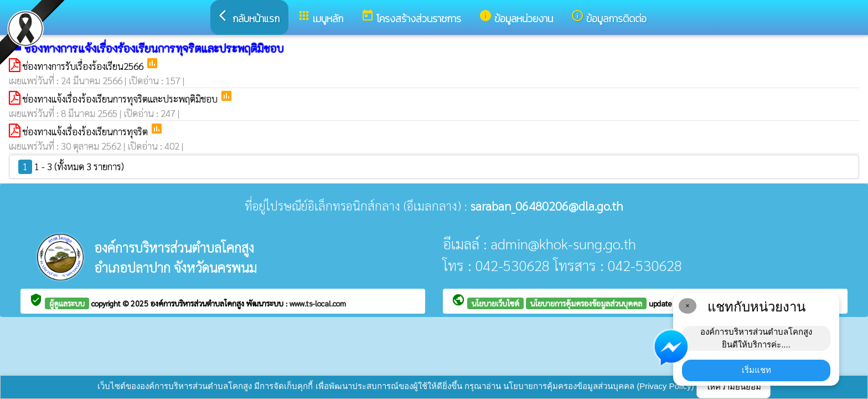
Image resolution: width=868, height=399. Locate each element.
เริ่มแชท (756, 370)
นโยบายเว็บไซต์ (495, 303)
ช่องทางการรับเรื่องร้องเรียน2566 (84, 66)
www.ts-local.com (318, 303)
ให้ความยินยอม (733, 387)
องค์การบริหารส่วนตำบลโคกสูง (198, 303)
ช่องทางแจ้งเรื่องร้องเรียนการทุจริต (86, 131)
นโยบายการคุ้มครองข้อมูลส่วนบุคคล (586, 303)
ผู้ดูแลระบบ (67, 303)
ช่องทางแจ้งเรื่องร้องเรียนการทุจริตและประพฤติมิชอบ (121, 99)
